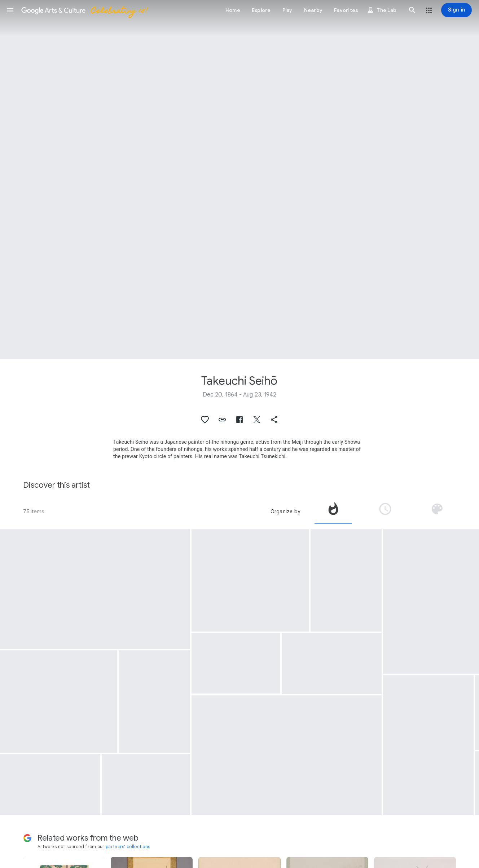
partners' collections (128, 847)
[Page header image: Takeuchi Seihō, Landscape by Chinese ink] (239, 180)
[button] (10, 10)
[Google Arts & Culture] (84, 10)
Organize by (285, 511)
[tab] (333, 511)
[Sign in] (456, 10)
